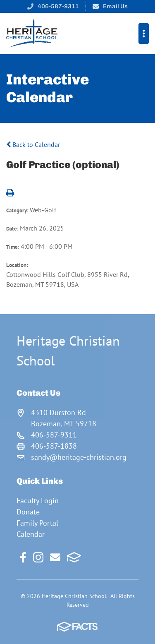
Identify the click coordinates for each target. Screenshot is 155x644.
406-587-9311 (58, 6)
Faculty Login (38, 501)
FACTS (74, 557)
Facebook (23, 557)
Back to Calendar (33, 144)
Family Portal (37, 523)
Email (55, 557)
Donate (28, 512)
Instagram (38, 557)
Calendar (31, 534)
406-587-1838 (54, 446)
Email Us (115, 6)
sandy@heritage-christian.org (79, 457)
